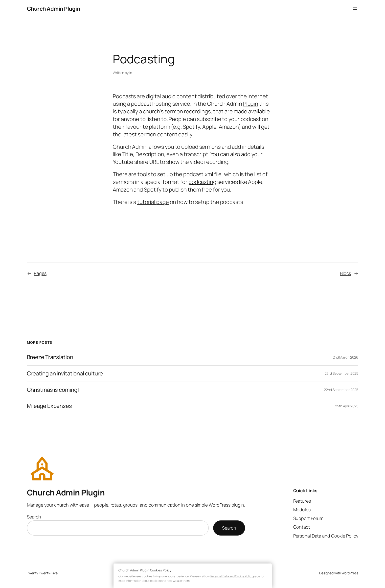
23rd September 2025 (341, 373)
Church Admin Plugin (54, 9)
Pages (40, 273)
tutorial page (153, 202)
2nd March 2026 (346, 357)
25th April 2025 (347, 406)
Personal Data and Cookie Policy (232, 576)
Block (346, 273)
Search (34, 517)
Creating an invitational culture (65, 374)
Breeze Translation (50, 357)
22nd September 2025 (341, 390)
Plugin (251, 104)
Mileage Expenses (49, 406)
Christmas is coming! (53, 390)
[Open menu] (355, 9)
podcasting (202, 182)
